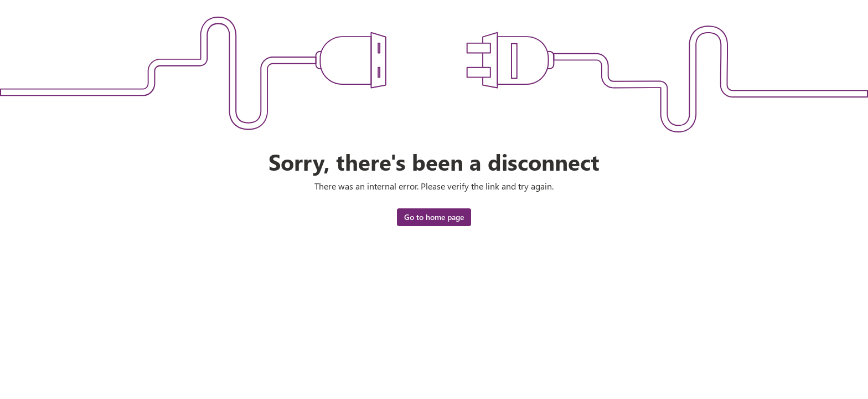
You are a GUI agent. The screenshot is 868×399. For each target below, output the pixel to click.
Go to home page (434, 217)
